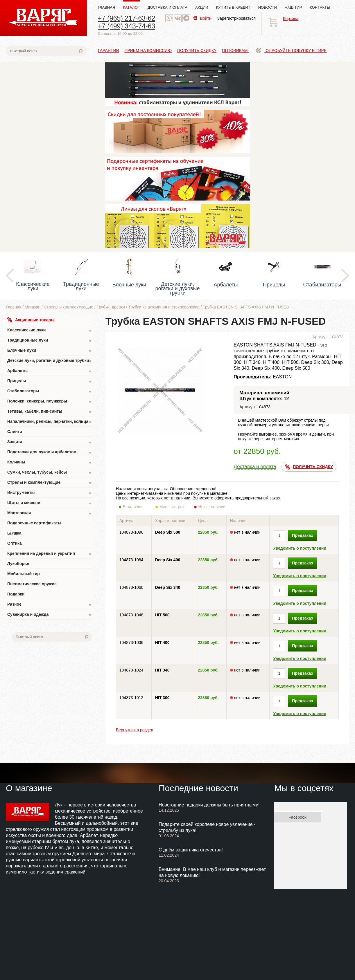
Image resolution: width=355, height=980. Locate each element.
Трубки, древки (111, 307)
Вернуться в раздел (135, 730)
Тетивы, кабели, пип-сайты (50, 412)
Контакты (320, 7)
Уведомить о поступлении (300, 548)
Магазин (33, 307)
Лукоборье (18, 564)
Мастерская (50, 514)
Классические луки (50, 331)
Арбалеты (50, 371)
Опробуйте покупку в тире (291, 50)
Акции (202, 7)
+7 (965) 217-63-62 (127, 18)
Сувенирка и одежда (50, 615)
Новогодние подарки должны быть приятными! (209, 805)
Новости (268, 7)
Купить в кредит (233, 7)
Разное (50, 605)
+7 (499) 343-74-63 (127, 26)
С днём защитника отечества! (191, 850)
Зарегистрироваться (236, 18)
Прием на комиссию (148, 50)
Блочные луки (50, 351)
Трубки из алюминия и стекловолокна (164, 307)
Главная (107, 7)
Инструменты (50, 493)
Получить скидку (197, 50)
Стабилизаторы (50, 392)
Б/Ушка (14, 533)
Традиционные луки (50, 341)
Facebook (297, 817)
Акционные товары (31, 320)
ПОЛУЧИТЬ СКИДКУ (309, 467)
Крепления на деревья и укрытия (50, 554)
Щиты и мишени (50, 503)
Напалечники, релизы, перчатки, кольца (50, 422)
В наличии (137, 507)
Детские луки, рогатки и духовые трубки (50, 361)
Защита (50, 442)
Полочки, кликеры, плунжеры (50, 402)
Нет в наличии (212, 507)
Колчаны (50, 463)
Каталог (131, 7)
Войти (202, 18)
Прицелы (50, 381)
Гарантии (109, 50)
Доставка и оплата (167, 7)
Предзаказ (302, 535)
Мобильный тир (24, 574)
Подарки (16, 594)
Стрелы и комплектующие (69, 307)
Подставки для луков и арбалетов (50, 453)
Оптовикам (235, 50)
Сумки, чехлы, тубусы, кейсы (50, 473)
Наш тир (293, 7)
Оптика (15, 543)
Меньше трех (173, 507)
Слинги (15, 432)
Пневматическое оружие (32, 584)
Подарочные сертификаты (34, 523)
